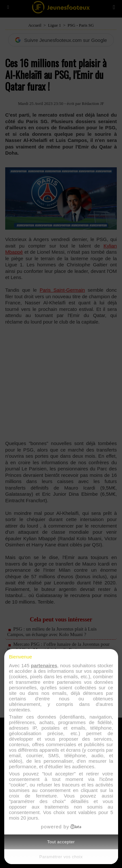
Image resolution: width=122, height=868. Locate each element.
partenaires (44, 665)
